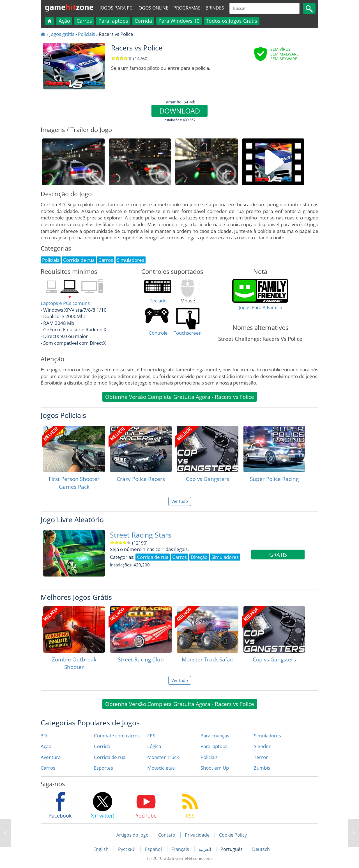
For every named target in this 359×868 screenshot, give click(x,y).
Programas (187, 8)
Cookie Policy (233, 835)
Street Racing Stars (141, 535)
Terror (261, 757)
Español (154, 849)
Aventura (51, 757)
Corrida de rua (110, 757)
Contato (167, 835)
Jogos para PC (116, 8)
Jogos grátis (62, 34)
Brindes (215, 8)
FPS (151, 736)
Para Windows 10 (179, 21)
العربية (205, 849)
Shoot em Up (215, 768)
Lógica (154, 746)
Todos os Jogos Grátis (232, 21)
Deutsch (261, 849)
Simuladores (267, 736)
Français (181, 849)
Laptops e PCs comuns (65, 303)
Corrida (143, 21)
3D (44, 736)
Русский (127, 849)
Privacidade (197, 835)
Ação (64, 21)
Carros (84, 21)
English (102, 849)
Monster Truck (163, 757)
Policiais (87, 34)
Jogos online (153, 8)
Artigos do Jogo (133, 835)
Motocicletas (161, 768)
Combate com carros (117, 736)
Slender (262, 746)
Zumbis (262, 768)
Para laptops (113, 21)
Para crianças (215, 736)
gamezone (69, 7)
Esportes (103, 768)
